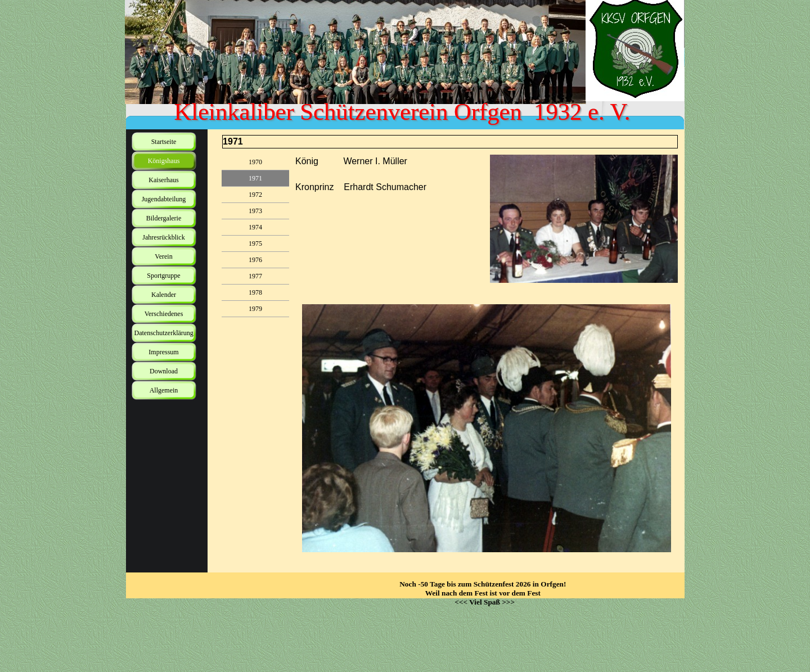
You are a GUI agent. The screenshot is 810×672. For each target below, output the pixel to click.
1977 (255, 276)
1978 (255, 292)
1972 (255, 195)
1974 (255, 227)
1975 (255, 243)
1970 (255, 162)
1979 (255, 309)
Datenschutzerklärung (164, 333)
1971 (255, 178)
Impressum (163, 352)
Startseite (164, 142)
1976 (255, 260)
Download (164, 371)
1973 (255, 211)
